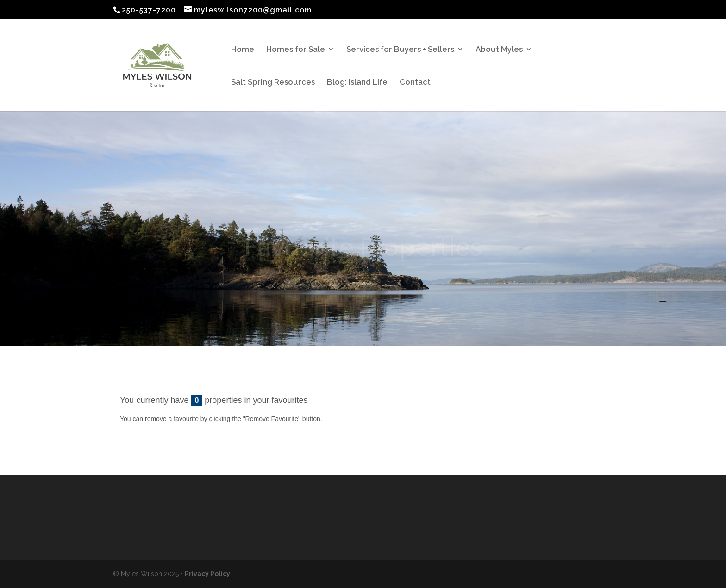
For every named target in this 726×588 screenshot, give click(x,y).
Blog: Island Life (357, 83)
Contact (415, 83)
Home (243, 50)
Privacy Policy (207, 574)
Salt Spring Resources (273, 83)
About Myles (499, 50)
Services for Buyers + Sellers (400, 50)
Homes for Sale (296, 50)
